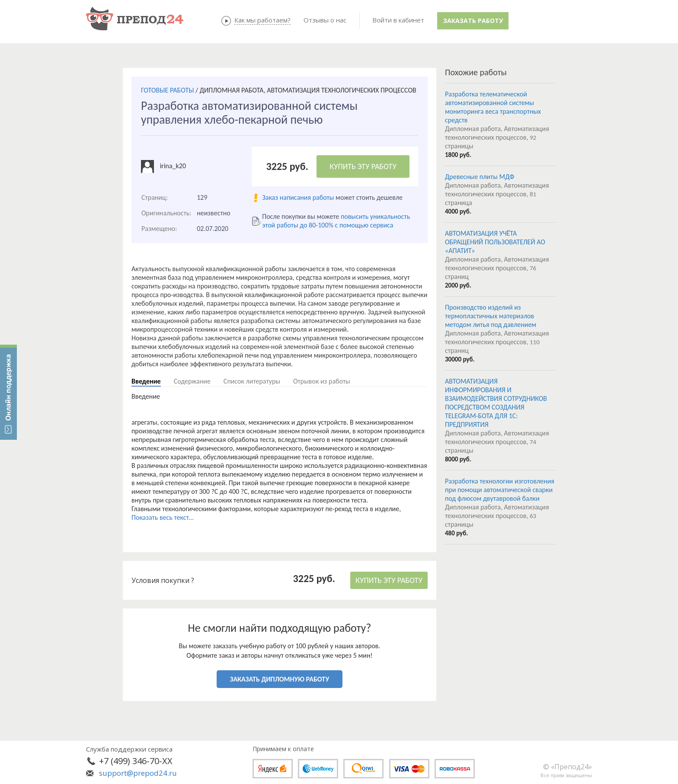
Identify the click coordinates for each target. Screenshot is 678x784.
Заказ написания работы (298, 197)
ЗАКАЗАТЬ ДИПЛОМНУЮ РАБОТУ (280, 679)
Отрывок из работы (322, 381)
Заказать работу (473, 21)
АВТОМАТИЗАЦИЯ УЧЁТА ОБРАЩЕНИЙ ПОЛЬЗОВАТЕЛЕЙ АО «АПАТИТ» (495, 242)
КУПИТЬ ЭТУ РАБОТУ (363, 166)
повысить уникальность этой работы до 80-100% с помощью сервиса (336, 221)
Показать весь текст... (163, 517)
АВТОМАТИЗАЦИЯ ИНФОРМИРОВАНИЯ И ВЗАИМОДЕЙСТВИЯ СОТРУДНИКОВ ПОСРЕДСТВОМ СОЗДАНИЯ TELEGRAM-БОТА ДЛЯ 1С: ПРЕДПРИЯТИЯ (496, 403)
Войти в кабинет (398, 20)
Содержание (192, 381)
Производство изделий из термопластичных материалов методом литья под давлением (491, 316)
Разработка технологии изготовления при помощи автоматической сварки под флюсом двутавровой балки (500, 490)
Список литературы (252, 381)
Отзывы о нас (325, 20)
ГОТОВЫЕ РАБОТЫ (167, 90)
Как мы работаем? (262, 20)
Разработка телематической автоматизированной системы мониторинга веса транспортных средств (493, 107)
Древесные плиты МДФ (480, 177)
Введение (146, 381)
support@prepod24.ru (138, 773)
